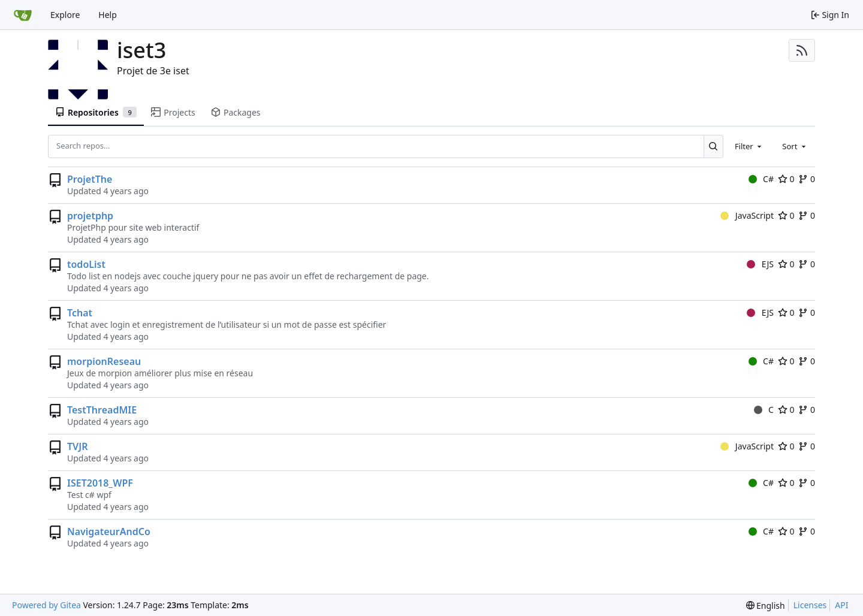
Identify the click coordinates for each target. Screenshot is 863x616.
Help (108, 15)
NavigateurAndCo (109, 532)
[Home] (23, 15)
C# (761, 179)
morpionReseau (104, 361)
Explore (65, 15)
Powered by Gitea (46, 605)
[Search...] (713, 146)
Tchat (80, 313)
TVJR (77, 446)
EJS (760, 264)
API (841, 605)
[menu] (766, 606)
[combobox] (749, 146)
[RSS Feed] (802, 50)
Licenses (810, 605)
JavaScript (747, 215)
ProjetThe (90, 179)
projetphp (90, 216)
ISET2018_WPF (100, 483)
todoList (86, 264)
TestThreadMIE (102, 410)
